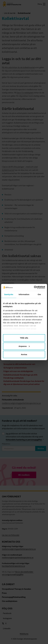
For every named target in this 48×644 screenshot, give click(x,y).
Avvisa (24, 354)
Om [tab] (39, 294)
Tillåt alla (24, 338)
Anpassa (24, 346)
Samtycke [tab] (9, 294)
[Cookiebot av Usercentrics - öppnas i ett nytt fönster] (34, 287)
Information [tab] (24, 294)
